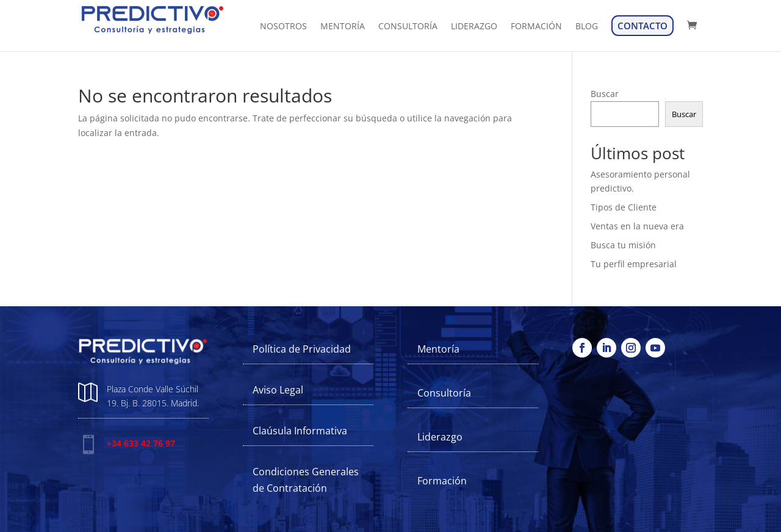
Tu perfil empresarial (634, 264)
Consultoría (444, 393)
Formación (442, 481)
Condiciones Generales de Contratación (306, 480)
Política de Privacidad (302, 349)
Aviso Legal (278, 390)
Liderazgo (440, 437)
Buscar (605, 94)
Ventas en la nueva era (637, 226)
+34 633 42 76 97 (141, 443)
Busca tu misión (623, 245)
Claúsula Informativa (300, 431)
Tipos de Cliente (624, 207)
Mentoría (438, 349)
